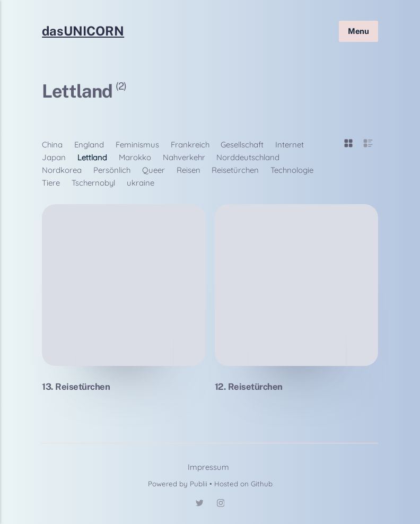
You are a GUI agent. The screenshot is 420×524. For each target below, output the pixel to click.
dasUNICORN (83, 31)
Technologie (292, 170)
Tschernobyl (93, 183)
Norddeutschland (248, 157)
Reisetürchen (235, 170)
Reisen (189, 170)
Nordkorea (62, 170)
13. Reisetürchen (76, 387)
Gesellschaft (242, 145)
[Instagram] (221, 505)
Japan (54, 157)
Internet (290, 145)
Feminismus (137, 145)
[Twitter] (199, 505)
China (52, 145)
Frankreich (190, 145)
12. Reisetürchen (249, 387)
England (89, 145)
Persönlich (112, 170)
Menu (358, 30)
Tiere (51, 183)
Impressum (208, 467)
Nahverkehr (184, 157)
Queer (154, 170)
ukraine (141, 183)
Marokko (135, 157)
